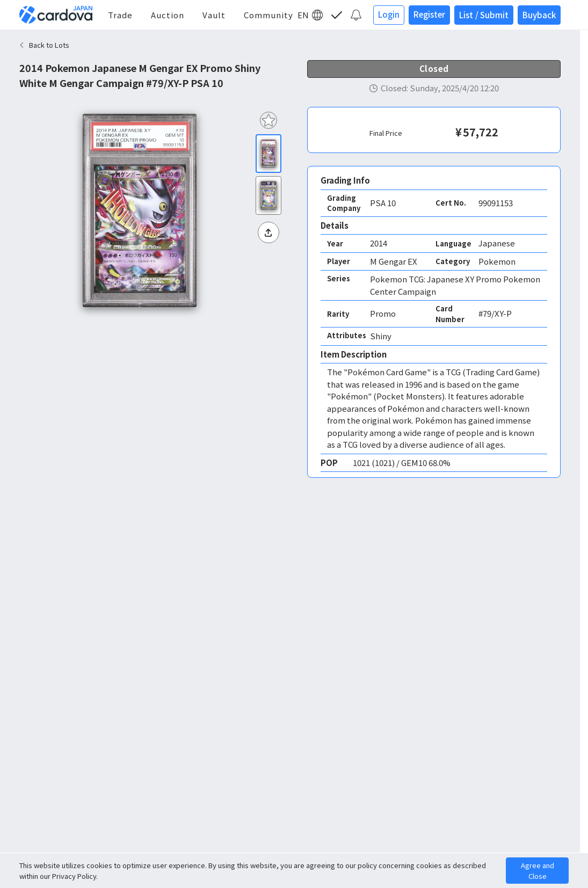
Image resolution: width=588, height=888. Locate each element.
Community (268, 15)
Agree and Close (538, 871)
